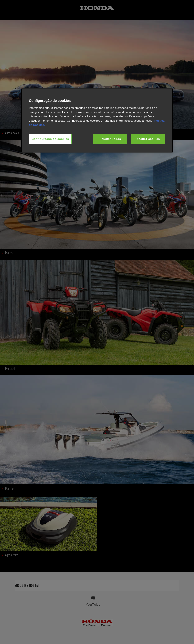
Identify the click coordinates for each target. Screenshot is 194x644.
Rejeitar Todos (110, 139)
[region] (97, 120)
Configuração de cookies (50, 139)
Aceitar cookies (148, 139)
